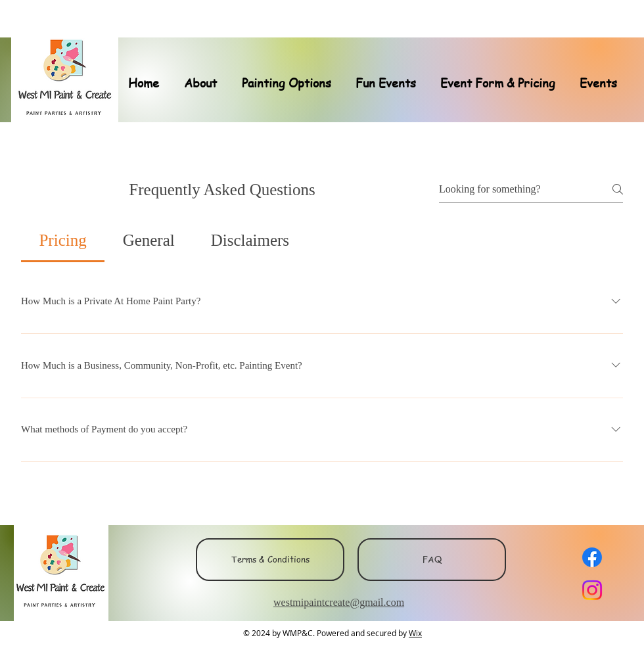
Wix (415, 633)
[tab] (63, 241)
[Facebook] (592, 557)
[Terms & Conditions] (270, 560)
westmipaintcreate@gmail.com (339, 602)
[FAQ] (432, 560)
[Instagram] (592, 590)
